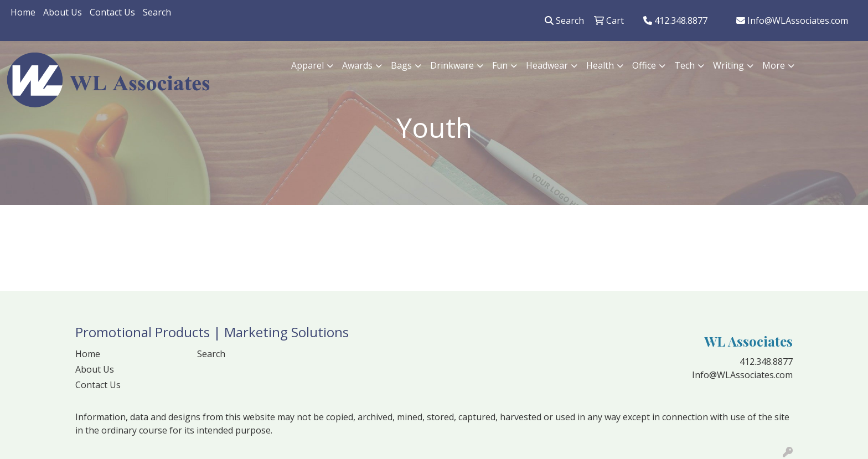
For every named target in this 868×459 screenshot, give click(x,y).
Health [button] (600, 65)
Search (157, 12)
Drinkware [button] (452, 65)
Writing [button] (728, 65)
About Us (63, 12)
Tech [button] (684, 65)
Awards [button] (357, 65)
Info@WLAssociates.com (792, 20)
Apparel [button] (308, 65)
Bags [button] (401, 65)
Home (23, 12)
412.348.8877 (675, 20)
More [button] (774, 65)
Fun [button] (500, 65)
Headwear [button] (547, 65)
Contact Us (112, 12)
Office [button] (644, 65)
